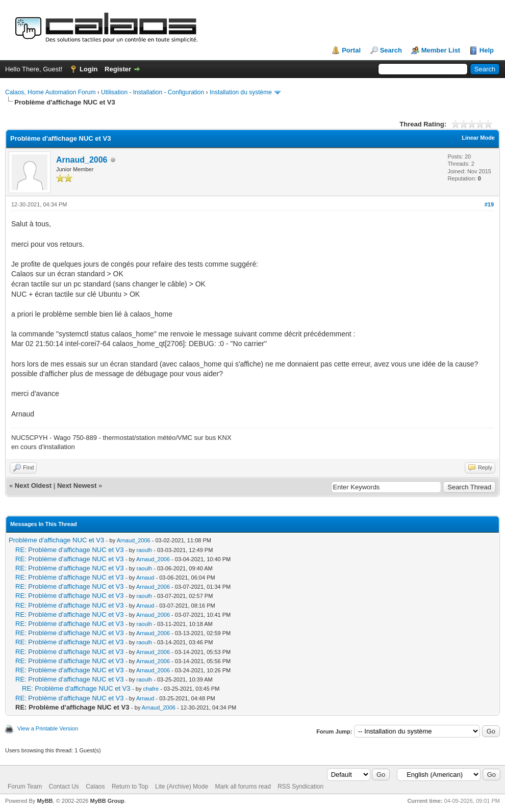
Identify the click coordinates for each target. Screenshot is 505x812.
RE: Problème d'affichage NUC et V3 (70, 550)
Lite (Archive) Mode (182, 787)
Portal (351, 50)
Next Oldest (33, 486)
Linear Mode (478, 138)
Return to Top (130, 787)
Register (118, 69)
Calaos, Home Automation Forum (50, 92)
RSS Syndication (300, 787)
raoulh (145, 550)
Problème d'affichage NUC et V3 (56, 540)
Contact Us (64, 787)
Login (89, 69)
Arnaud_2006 (82, 160)
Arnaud (145, 578)
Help (487, 50)
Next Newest (77, 486)
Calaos (95, 787)
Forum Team (25, 787)
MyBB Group (107, 801)
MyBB (45, 801)
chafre (151, 689)
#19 (489, 204)
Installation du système (241, 92)
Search (391, 50)
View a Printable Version (48, 728)
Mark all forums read (243, 787)
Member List (441, 50)
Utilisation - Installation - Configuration (153, 92)
